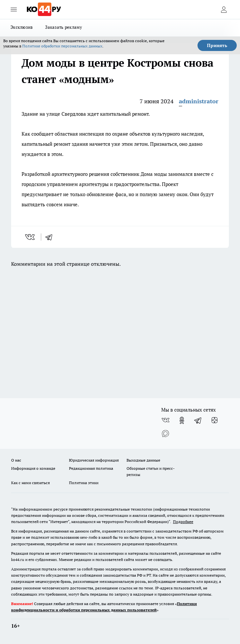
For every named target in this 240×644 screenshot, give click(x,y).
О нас (16, 460)
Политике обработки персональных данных (62, 46)
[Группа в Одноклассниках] (182, 420)
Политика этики (84, 483)
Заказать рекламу (64, 27)
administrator (199, 101)
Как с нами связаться (30, 483)
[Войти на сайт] (224, 9)
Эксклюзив (22, 27)
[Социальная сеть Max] (165, 433)
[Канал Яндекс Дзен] (214, 420)
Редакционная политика (91, 468)
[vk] (31, 237)
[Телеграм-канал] (198, 420)
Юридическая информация (94, 460)
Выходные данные (143, 460)
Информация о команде (33, 468)
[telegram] (51, 237)
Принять (217, 45)
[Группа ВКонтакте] (165, 420)
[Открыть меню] (14, 9)
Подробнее (183, 522)
